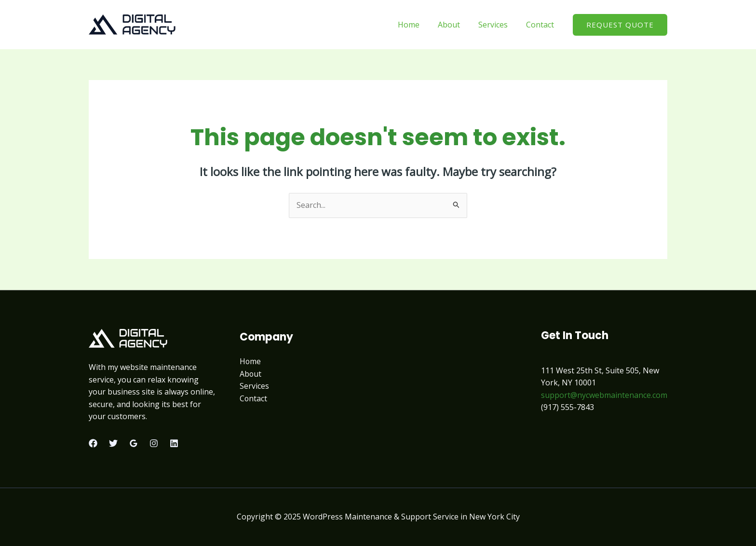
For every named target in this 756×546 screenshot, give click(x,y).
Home (419, 25)
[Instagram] (154, 443)
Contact (541, 25)
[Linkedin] (174, 443)
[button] (620, 25)
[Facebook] (93, 443)
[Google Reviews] (134, 443)
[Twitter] (113, 443)
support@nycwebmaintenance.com (604, 395)
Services (497, 25)
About (456, 25)
